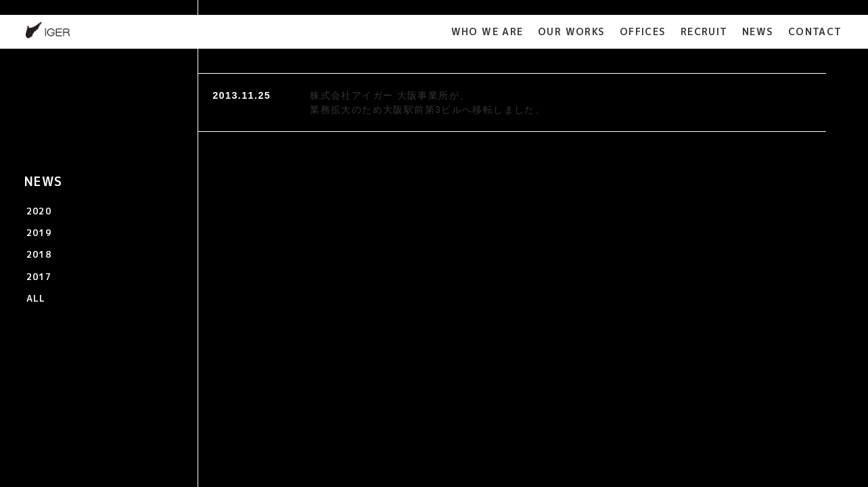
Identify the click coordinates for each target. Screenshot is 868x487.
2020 (39, 211)
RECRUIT (704, 31)
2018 (39, 254)
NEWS (758, 31)
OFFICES (643, 31)
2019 (39, 233)
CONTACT (815, 31)
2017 (39, 277)
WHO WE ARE (487, 31)
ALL (36, 298)
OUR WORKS (572, 31)
